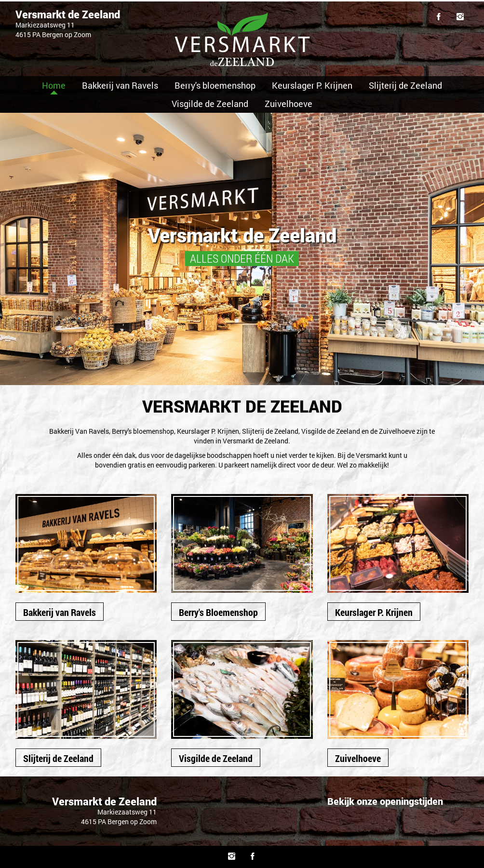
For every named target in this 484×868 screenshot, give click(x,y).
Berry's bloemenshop (215, 85)
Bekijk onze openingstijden (385, 801)
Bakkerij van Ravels (120, 85)
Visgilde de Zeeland (210, 104)
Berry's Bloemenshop (218, 612)
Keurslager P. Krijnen (312, 85)
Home (54, 85)
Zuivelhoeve (289, 104)
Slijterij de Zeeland (405, 85)
